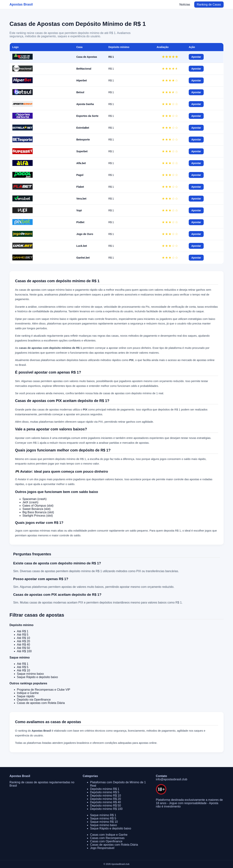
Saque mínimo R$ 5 (103, 818)
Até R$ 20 (24, 641)
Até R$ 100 (24, 651)
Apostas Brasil (21, 4)
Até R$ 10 (24, 638)
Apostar (196, 57)
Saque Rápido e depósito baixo (37, 677)
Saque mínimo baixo (30, 674)
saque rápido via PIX (90, 422)
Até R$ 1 (23, 631)
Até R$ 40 (24, 645)
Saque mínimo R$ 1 (103, 815)
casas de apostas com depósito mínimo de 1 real (133, 393)
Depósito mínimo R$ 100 (106, 809)
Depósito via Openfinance (34, 700)
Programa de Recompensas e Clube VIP (44, 690)
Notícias (185, 5)
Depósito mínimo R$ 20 (105, 799)
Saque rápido (26, 696)
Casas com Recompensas (107, 838)
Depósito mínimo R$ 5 (105, 792)
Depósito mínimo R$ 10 (105, 796)
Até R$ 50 (24, 648)
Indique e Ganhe (28, 693)
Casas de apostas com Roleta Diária (41, 703)
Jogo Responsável (102, 848)
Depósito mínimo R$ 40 (105, 802)
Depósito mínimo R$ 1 (105, 789)
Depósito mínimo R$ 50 (105, 806)
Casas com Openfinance (106, 841)
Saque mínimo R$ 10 (104, 822)
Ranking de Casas (209, 5)
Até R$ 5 (23, 635)
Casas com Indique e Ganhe (109, 835)
